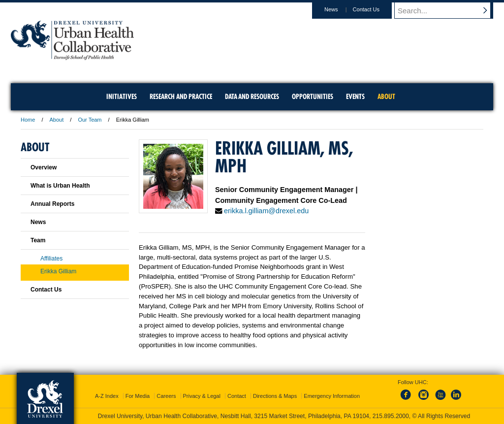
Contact (237, 396)
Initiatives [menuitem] (122, 97)
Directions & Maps (275, 396)
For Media (138, 396)
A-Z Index (107, 396)
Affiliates (51, 259)
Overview (44, 167)
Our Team (90, 120)
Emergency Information (332, 396)
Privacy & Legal (202, 396)
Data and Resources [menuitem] (252, 97)
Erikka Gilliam (58, 271)
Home (28, 120)
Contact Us (376, 9)
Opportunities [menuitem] (313, 97)
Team (38, 240)
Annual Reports (52, 204)
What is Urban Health (60, 186)
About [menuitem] (386, 97)
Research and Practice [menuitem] (181, 97)
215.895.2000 (391, 416)
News (341, 9)
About (57, 120)
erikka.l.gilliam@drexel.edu (266, 211)
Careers (166, 396)
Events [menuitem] (355, 97)
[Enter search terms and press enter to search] (448, 10)
